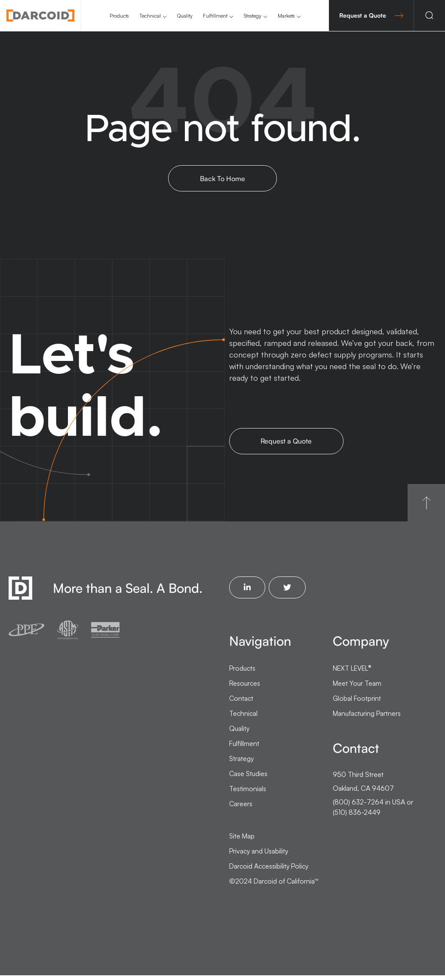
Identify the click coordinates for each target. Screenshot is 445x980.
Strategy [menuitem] (253, 16)
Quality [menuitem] (185, 16)
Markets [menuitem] (286, 16)
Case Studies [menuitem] (249, 778)
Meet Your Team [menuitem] (358, 688)
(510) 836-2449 (357, 817)
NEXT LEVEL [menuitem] (354, 673)
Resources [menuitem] (245, 688)
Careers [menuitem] (241, 808)
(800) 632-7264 (358, 807)
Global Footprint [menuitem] (357, 703)
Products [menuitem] (119, 16)
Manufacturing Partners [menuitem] (368, 718)
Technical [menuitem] (150, 16)
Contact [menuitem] (242, 703)
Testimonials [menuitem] (248, 793)
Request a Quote (371, 15)
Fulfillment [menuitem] (215, 16)
